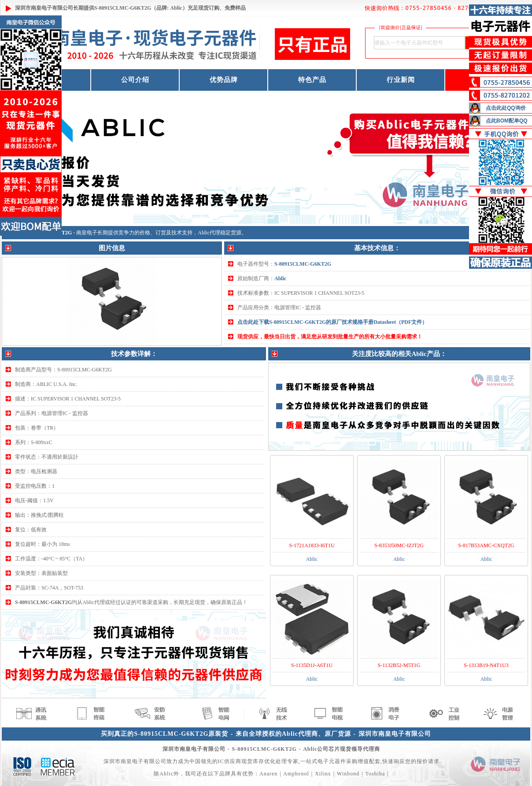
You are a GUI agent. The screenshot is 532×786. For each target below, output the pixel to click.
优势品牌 (224, 80)
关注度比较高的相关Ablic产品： (399, 354)
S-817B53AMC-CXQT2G (486, 545)
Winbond (348, 774)
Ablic (280, 278)
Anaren (268, 774)
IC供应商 (230, 761)
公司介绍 (135, 80)
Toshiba (375, 774)
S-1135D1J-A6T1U (312, 665)
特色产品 (312, 80)
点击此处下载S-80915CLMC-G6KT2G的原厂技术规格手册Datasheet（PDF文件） (332, 322)
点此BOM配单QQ (507, 121)
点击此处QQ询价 (506, 108)
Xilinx (323, 774)
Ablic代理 (209, 233)
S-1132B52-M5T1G (399, 665)
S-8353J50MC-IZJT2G (399, 545)
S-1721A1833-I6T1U (312, 545)
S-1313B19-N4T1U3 (486, 665)
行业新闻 (401, 80)
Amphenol (296, 774)
